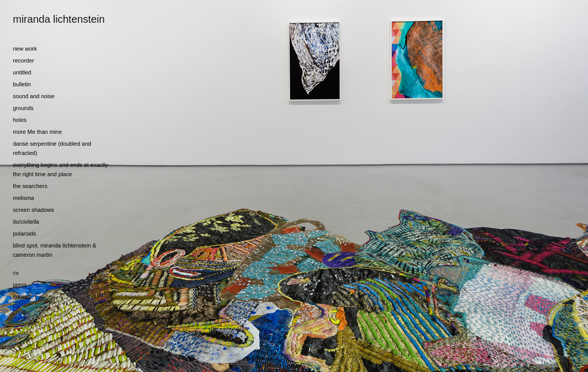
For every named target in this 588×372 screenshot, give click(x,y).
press (20, 285)
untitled (22, 72)
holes (20, 120)
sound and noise (34, 96)
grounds (23, 108)
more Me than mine (37, 132)
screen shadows (34, 210)
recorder (23, 60)
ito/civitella (26, 222)
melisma (23, 198)
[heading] (39, 19)
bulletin (22, 84)
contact (22, 297)
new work (25, 49)
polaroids (25, 234)
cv (16, 273)
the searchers (30, 186)
